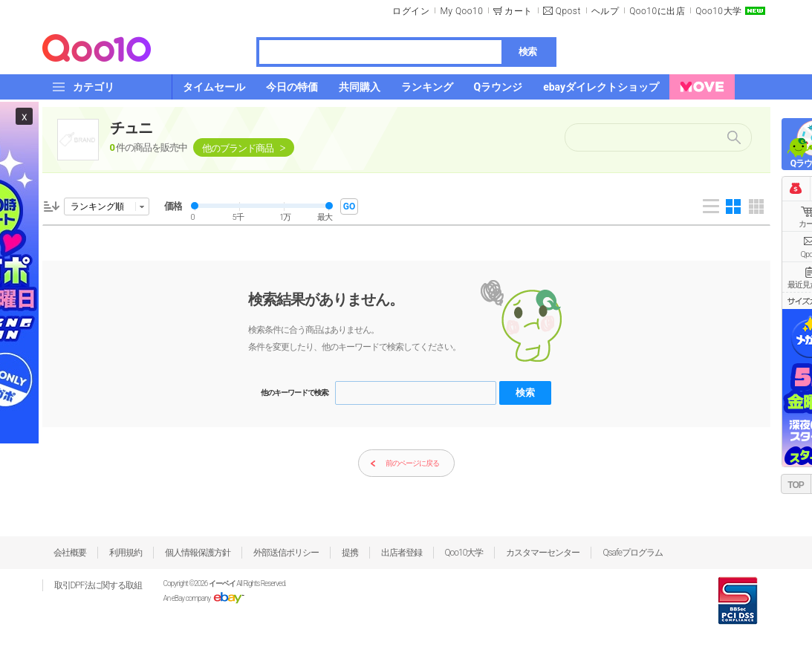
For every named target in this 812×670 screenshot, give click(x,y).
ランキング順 (97, 206)
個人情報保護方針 (198, 553)
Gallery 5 (756, 206)
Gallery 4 (733, 206)
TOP (795, 485)
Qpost (568, 11)
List (711, 206)
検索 (527, 52)
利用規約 (126, 553)
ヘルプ (605, 11)
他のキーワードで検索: (295, 393)
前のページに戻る (405, 464)
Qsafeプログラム (633, 553)
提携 (350, 553)
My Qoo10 (461, 11)
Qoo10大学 (718, 11)
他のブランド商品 (238, 148)
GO (349, 206)
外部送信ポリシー (286, 553)
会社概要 (70, 553)
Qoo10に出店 (657, 11)
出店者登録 (402, 553)
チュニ (131, 128)
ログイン (411, 11)
